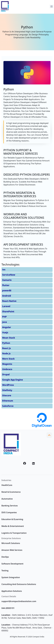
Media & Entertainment (13, 526)
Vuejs (5, 332)
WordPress (8, 385)
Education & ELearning (12, 519)
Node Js (6, 353)
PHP (4, 317)
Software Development (12, 564)
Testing (5, 571)
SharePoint (8, 311)
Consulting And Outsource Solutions (19, 584)
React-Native (9, 301)
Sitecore (7, 395)
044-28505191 (8, 608)
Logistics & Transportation (14, 533)
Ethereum (8, 401)
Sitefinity (7, 390)
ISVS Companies (9, 512)
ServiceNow (9, 275)
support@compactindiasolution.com (19, 601)
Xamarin (7, 280)
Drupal (6, 374)
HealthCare (7, 485)
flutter (6, 285)
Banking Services (10, 506)
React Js (7, 348)
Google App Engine (13, 380)
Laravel (6, 306)
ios (4, 269)
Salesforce (8, 406)
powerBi (7, 290)
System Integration (11, 577)
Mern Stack (8, 359)
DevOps (5, 557)
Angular (7, 327)
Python (6, 343)
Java (5, 322)
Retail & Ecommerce (11, 492)
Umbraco (7, 369)
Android (7, 296)
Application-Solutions (12, 591)
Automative (7, 499)
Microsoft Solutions (11, 543)
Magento (7, 364)
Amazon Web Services (12, 550)
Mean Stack (9, 338)
